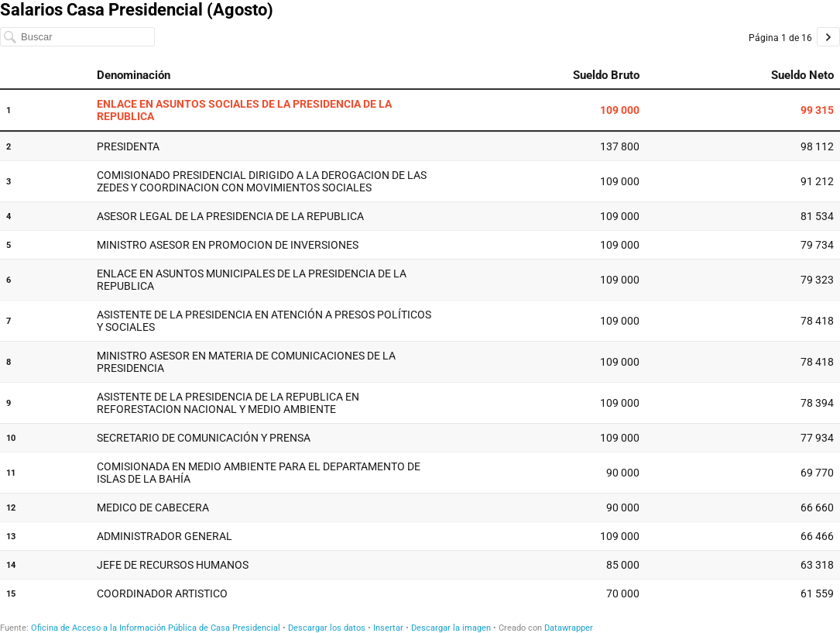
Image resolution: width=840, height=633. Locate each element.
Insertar (388, 628)
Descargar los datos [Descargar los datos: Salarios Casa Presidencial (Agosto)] (327, 628)
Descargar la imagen (451, 628)
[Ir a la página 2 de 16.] (828, 37)
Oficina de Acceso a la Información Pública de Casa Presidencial (156, 628)
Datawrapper (569, 628)
